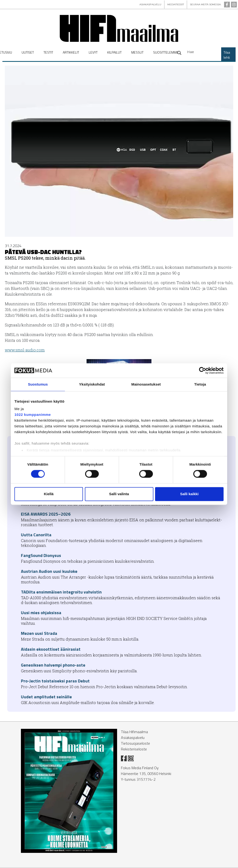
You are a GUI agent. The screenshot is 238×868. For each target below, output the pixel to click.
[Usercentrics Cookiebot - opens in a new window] (203, 370)
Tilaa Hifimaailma (134, 732)
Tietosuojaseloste (135, 743)
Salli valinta (119, 494)
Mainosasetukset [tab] (146, 384)
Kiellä (49, 494)
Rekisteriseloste (134, 749)
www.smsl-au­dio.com (25, 350)
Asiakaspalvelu (133, 737)
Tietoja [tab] (200, 384)
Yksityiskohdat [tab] (92, 384)
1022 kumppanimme (33, 415)
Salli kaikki (189, 494)
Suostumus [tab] (38, 384)
